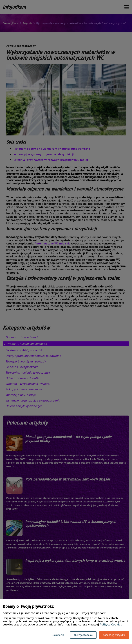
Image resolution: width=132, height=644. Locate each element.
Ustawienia (58, 635)
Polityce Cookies (111, 624)
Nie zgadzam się (83, 635)
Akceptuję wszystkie (114, 635)
